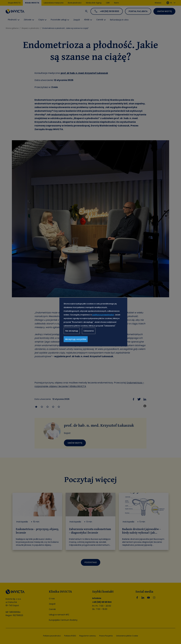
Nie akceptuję (72, 331)
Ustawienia (89, 331)
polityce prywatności (103, 315)
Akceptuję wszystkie (76, 339)
